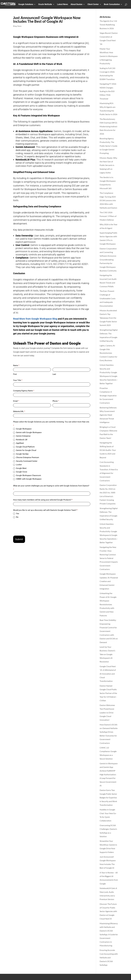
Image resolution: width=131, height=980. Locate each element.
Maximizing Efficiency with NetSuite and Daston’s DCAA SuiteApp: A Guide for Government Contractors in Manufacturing (109, 934)
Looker (17, 465)
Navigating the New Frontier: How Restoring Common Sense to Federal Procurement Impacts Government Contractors (109, 558)
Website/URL (19, 411)
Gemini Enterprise (22, 436)
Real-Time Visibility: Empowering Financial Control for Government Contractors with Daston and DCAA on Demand (109, 631)
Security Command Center (25, 461)
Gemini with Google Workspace (27, 432)
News (19, 26)
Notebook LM (20, 440)
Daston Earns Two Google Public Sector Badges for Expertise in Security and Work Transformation (108, 798)
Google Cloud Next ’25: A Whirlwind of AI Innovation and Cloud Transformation (108, 674)
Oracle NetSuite (45, 4)
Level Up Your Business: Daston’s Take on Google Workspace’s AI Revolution (107, 654)
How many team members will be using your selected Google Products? (43, 500)
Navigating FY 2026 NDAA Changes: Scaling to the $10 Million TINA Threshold (108, 91)
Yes (16, 514)
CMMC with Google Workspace (27, 479)
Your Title (18, 380)
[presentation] (32, 527)
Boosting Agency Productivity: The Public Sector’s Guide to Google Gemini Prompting (108, 146)
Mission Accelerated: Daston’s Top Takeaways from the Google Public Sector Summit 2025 (108, 318)
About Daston (76, 4)
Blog (15, 26)
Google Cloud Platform (24, 447)
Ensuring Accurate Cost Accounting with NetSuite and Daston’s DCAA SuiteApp (109, 957)
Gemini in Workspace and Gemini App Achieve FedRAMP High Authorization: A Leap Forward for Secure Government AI (109, 774)
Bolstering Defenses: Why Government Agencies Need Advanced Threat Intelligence (108, 415)
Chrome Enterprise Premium (26, 457)
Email (16, 401)
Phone (56, 401)
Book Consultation (112, 4)
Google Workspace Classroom (27, 475)
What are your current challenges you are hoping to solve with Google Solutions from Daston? (51, 488)
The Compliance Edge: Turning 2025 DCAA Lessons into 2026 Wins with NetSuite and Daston (108, 200)
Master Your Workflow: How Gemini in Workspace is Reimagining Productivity (109, 56)
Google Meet (20, 468)
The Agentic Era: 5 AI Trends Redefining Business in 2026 (108, 25)
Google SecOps (21, 454)
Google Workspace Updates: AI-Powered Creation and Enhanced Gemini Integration (109, 581)
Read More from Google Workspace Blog (35, 319)
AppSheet (18, 443)
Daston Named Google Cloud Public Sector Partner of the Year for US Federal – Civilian (108, 693)
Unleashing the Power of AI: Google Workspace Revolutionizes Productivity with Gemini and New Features (108, 604)
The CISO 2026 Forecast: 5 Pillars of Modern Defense (108, 216)
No (16, 517)
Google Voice (20, 472)
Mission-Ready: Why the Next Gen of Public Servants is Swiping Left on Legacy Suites (108, 165)
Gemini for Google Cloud (25, 450)
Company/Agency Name (24, 391)
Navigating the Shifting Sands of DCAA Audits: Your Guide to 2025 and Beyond (108, 450)
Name (16, 365)
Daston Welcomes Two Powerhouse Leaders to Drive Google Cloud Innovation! (107, 713)
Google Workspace (22, 429)
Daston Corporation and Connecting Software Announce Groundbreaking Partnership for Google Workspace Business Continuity (108, 260)
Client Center (93, 4)
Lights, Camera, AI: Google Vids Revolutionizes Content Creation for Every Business (108, 353)
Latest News (63, 4)
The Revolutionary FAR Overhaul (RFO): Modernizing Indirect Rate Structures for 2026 (109, 126)
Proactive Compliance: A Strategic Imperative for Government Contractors (108, 396)
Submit (19, 539)
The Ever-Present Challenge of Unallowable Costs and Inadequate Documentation (108, 298)
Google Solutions (26, 4)
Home (13, 4)
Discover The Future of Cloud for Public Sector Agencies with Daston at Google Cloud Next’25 (108, 911)
